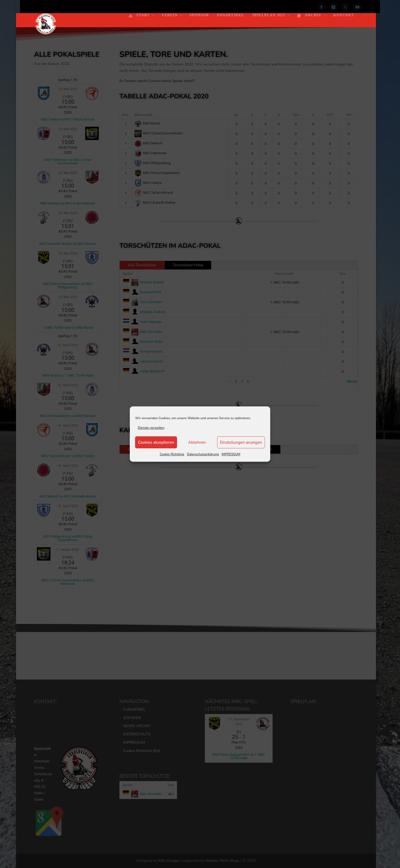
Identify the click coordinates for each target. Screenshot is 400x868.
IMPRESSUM (231, 454)
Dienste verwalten (151, 428)
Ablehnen (197, 442)
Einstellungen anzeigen (241, 442)
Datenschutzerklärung (203, 454)
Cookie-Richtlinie (172, 454)
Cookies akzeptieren (156, 442)
